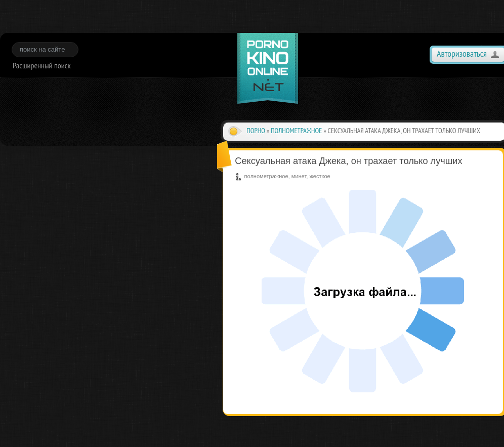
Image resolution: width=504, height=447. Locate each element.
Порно (256, 131)
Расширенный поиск (42, 65)
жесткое (320, 176)
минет (299, 176)
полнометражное (296, 131)
